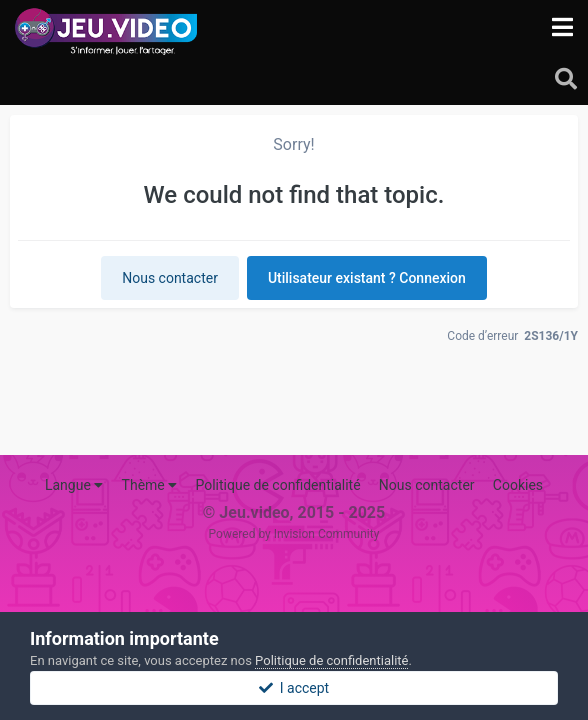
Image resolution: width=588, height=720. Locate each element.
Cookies (518, 485)
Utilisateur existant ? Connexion (367, 278)
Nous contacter (170, 278)
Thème (150, 485)
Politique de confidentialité (277, 485)
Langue (74, 485)
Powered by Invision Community (294, 534)
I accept (294, 688)
